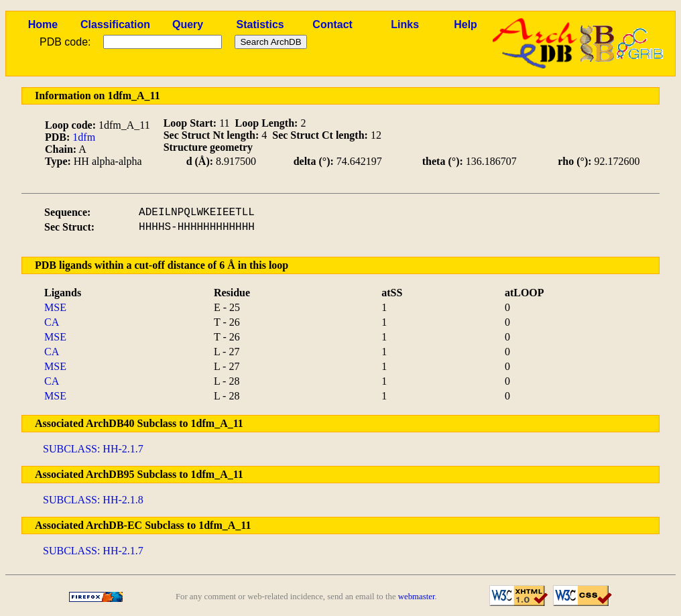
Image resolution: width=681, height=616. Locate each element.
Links (405, 24)
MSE (55, 307)
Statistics (260, 24)
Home (43, 24)
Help (466, 24)
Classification (115, 24)
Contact (332, 24)
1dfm (84, 137)
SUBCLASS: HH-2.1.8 (93, 500)
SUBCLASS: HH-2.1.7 (93, 449)
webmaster (417, 597)
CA (52, 322)
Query (188, 24)
